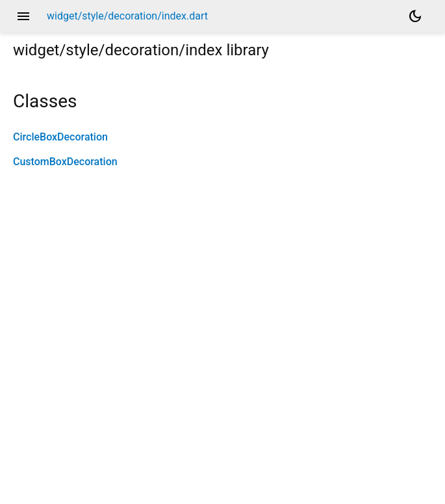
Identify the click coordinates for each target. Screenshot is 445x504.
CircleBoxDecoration (60, 137)
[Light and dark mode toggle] (415, 16)
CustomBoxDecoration (65, 162)
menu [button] (23, 16)
